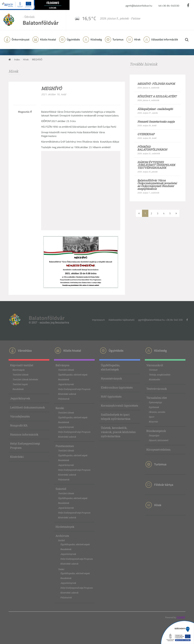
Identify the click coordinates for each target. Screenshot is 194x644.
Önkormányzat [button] (20, 39)
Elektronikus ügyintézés (117, 387)
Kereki (60, 408)
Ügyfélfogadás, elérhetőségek (73, 375)
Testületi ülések (20, 375)
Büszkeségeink (156, 431)
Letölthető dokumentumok (27, 407)
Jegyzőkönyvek (20, 398)
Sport (151, 417)
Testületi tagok (20, 384)
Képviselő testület (22, 365)
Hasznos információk (24, 434)
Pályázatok (64, 399)
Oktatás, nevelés (157, 412)
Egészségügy (155, 402)
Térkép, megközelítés (159, 375)
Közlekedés (154, 379)
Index (17, 59)
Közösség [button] (96, 39)
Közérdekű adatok (67, 394)
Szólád (61, 540)
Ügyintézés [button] (73, 39)
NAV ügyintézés (111, 396)
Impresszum (98, 320)
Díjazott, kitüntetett (158, 440)
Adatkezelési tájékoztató (121, 320)
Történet (153, 370)
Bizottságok (18, 370)
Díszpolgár (154, 435)
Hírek (137, 39)
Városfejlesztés (20, 416)
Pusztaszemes (65, 446)
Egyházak (154, 407)
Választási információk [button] (164, 39)
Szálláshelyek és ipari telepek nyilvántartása (116, 417)
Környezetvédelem (158, 450)
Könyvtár (153, 422)
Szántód (61, 489)
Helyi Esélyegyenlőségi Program (25, 446)
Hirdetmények (65, 527)
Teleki (61, 569)
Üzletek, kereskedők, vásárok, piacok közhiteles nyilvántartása (118, 432)
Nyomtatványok (111, 378)
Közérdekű (17, 457)
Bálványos (62, 365)
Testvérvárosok (157, 389)
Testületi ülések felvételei (25, 379)
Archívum (62, 536)
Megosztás (25, 112)
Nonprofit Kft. (19, 425)
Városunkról (155, 365)
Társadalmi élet (157, 398)
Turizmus (118, 39)
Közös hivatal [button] (48, 39)
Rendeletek (18, 389)
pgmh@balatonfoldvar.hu (139, 6)
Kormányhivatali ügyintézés (120, 405)
